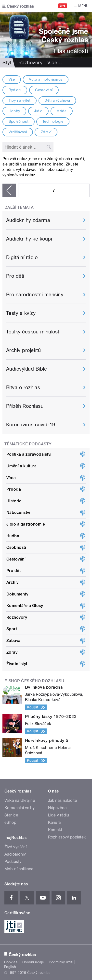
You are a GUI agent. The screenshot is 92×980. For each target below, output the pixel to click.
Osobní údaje (33, 962)
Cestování (44, 90)
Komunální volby (20, 808)
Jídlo (38, 111)
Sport (12, 629)
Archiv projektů (23, 350)
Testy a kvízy (21, 313)
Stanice (11, 815)
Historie (14, 501)
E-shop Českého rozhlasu (34, 681)
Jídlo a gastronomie (26, 524)
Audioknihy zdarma (28, 220)
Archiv (13, 582)
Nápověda (57, 808)
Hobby (14, 111)
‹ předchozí (9, 190)
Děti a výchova (57, 100)
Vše (12, 79)
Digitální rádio (22, 257)
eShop (10, 822)
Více (55, 63)
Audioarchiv (15, 854)
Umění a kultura (21, 466)
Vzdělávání (18, 132)
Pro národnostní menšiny (35, 295)
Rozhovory (30, 63)
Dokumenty (17, 594)
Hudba (13, 536)
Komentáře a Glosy (25, 606)
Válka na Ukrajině (20, 800)
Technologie (53, 121)
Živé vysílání (15, 847)
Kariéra (54, 822)
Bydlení (15, 90)
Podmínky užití (61, 962)
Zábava (13, 641)
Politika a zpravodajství (29, 454)
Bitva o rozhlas (23, 387)
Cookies (11, 962)
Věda (11, 478)
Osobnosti (16, 547)
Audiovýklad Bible (26, 369)
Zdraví (46, 132)
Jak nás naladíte (63, 800)
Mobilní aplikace (19, 869)
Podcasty (13, 862)
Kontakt (55, 830)
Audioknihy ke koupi (29, 239)
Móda (61, 111)
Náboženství (18, 512)
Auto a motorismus (46, 79)
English (10, 967)
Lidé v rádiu (59, 815)
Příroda (14, 489)
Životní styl (17, 664)
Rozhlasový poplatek (67, 837)
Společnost (19, 121)
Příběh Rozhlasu (25, 406)
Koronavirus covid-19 (31, 425)
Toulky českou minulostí (33, 332)
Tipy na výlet (20, 100)
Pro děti (15, 276)
